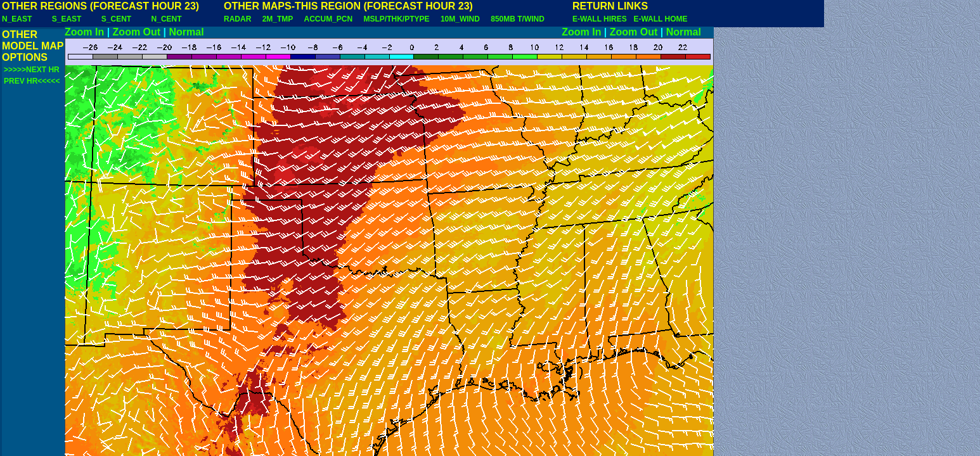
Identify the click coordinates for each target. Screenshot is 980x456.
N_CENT (167, 19)
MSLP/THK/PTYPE (397, 19)
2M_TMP (278, 19)
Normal (187, 32)
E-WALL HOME (660, 19)
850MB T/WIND (518, 19)
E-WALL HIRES (602, 19)
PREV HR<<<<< (32, 81)
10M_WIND (460, 19)
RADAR (237, 19)
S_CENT (116, 19)
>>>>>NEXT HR (32, 70)
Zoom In (84, 32)
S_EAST (67, 19)
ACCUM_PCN (329, 19)
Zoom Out (137, 32)
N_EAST (17, 19)
